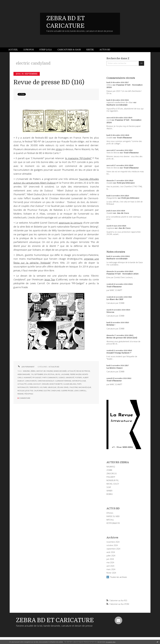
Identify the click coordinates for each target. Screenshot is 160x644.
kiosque (21, 391)
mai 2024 (110, 563)
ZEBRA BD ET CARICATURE (55, 620)
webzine (26, 371)
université (70, 377)
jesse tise (29, 391)
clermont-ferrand (63, 381)
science (62, 377)
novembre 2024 (113, 542)
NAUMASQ (111, 467)
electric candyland (52, 391)
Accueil (13, 50)
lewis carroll (80, 391)
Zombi (110, 138)
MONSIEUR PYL (113, 480)
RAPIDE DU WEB (113, 516)
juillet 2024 (111, 556)
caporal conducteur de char (120, 102)
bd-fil (58, 374)
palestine (74, 387)
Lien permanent (26, 367)
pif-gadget (37, 377)
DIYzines (110, 513)
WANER (109, 491)
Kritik (90, 50)
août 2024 (111, 552)
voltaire (43, 387)
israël (66, 387)
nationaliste (23, 387)
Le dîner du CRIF (115, 299)
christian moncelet (46, 381)
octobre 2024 (112, 545)
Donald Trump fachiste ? (119, 353)
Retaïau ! (111, 325)
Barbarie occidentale (117, 105)
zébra (33, 371)
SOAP (109, 487)
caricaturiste (31, 381)
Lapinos (110, 228)
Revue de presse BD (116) (49, 82)
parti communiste (50, 377)
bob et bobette (56, 384)
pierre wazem (76, 374)
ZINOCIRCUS (112, 473)
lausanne (65, 374)
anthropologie (79, 381)
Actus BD (105, 50)
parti (79, 384)
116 (32, 374)
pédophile (29, 394)
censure (45, 384)
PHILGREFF (111, 477)
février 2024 (111, 573)
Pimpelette (112, 198)
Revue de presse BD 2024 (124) (122, 338)
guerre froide (67, 391)
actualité (72, 371)
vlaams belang (70, 384)
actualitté (22, 384)
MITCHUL (110, 520)
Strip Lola (46, 50)
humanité (28, 377)
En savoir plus (111, 642)
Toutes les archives (119, 577)
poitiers (79, 377)
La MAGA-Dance (115, 368)
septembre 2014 (41, 374)
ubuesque (52, 387)
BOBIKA (110, 494)
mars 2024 (111, 569)
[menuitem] (14, 50)
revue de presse (83, 371)
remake (21, 394)
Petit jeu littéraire (126, 183)
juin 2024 (110, 559)
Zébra (109, 85)
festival (51, 374)
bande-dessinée (60, 371)
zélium (60, 387)
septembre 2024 (113, 549)
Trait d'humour (124, 138)
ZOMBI (109, 470)
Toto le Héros (113, 153)
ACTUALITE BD (54, 367)
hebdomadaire (24, 374)
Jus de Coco (123, 213)
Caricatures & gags (69, 50)
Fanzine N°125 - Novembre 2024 (122, 274)
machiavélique (85, 387)
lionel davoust (34, 384)
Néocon (110, 312)
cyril (109, 120)
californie (38, 391)
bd (45, 371)
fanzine (50, 371)
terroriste (34, 387)
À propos (29, 50)
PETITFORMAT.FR (113, 523)
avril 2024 (110, 566)
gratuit (40, 371)
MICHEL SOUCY (113, 484)
